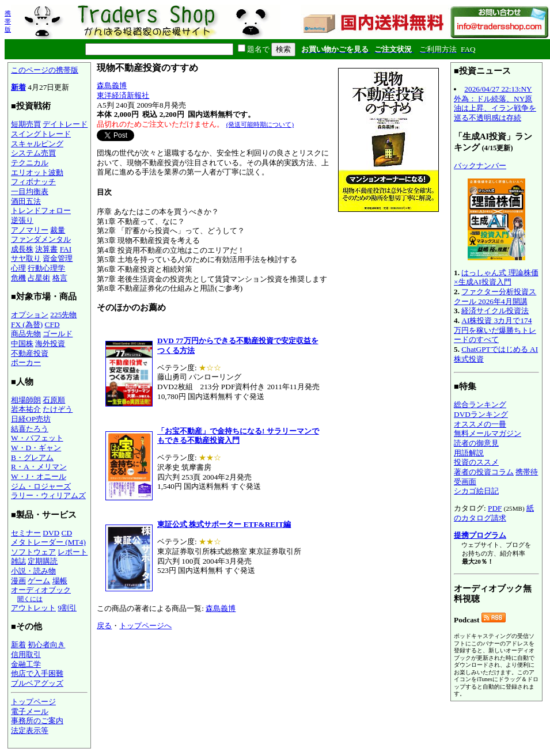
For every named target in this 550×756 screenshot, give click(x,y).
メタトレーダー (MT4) (48, 542)
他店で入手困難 (37, 673)
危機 (18, 278)
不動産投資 (30, 353)
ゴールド (58, 334)
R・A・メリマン (39, 467)
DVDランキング (481, 414)
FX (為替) (27, 324)
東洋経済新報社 (123, 95)
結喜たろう (30, 429)
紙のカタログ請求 (494, 513)
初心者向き (46, 645)
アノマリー (30, 230)
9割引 (67, 608)
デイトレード (65, 124)
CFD (52, 324)
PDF (495, 508)
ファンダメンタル (41, 239)
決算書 (46, 249)
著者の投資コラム (484, 472)
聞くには (30, 599)
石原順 (54, 400)
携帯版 (8, 21)
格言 (60, 278)
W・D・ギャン (36, 448)
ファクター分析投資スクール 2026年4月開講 (495, 297)
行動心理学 (46, 268)
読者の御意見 (476, 443)
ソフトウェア (33, 552)
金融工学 (26, 664)
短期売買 (26, 124)
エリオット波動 (37, 172)
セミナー (26, 533)
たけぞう (58, 409)
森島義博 (112, 86)
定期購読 (43, 561)
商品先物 (26, 334)
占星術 (39, 278)
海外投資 (50, 343)
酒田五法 (26, 201)
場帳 (60, 581)
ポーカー (26, 362)
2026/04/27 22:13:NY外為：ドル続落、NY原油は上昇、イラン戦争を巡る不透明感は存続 (495, 103)
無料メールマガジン (488, 433)
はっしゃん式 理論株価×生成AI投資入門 (496, 278)
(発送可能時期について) (260, 124)
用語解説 (469, 453)
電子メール (30, 711)
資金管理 (58, 258)
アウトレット (33, 608)
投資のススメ (476, 462)
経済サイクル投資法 (495, 311)
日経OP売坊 (31, 419)
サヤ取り (26, 258)
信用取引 (26, 654)
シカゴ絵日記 (476, 491)
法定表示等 (30, 730)
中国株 (22, 343)
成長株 (22, 249)
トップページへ (145, 626)
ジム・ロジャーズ (41, 486)
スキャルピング (37, 144)
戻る (104, 626)
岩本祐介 (26, 409)
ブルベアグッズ (37, 683)
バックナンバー (480, 166)
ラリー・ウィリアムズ (48, 495)
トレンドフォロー (41, 210)
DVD (51, 533)
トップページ (33, 702)
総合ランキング (480, 404)
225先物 (63, 315)
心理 (18, 268)
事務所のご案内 (37, 721)
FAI (66, 249)
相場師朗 (26, 400)
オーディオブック (41, 590)
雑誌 (18, 561)
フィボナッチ (33, 182)
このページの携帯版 (45, 70)
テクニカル (30, 163)
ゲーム (39, 581)
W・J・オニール (39, 476)
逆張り (22, 220)
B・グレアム (32, 457)
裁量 (58, 230)
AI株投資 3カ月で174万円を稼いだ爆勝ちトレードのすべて (495, 330)
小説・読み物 (33, 571)
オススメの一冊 (480, 424)
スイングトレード (41, 134)
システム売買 (33, 153)
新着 (18, 87)
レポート (73, 552)
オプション (30, 315)
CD (67, 533)
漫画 (18, 581)
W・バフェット (37, 438)
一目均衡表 (30, 191)
